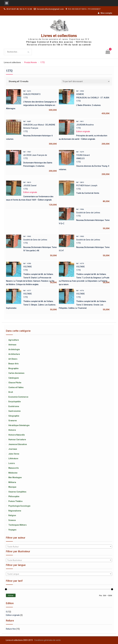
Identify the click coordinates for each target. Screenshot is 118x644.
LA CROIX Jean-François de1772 (31, 161)
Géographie (14, 416)
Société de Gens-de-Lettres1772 (84, 219)
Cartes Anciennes (16, 373)
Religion (12, 515)
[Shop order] (86, 81)
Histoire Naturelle (17, 435)
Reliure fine (11, 629)
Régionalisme (15, 511)
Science (12, 520)
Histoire (12, 430)
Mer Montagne (15, 477)
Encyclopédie (15, 402)
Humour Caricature (17, 440)
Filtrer (11, 596)
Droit (11, 392)
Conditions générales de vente (47, 640)
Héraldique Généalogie (19, 425)
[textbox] (59, 547)
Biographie (13, 368)
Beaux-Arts (14, 364)
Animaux (12, 345)
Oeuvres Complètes (17, 492)
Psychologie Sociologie (19, 506)
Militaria (12, 482)
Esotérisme (14, 406)
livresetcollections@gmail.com (50, 9)
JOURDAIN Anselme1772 (84, 133)
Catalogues (14, 378)
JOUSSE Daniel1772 (31, 194)
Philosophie (14, 496)
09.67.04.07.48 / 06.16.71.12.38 (19, 9)
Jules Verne (14, 454)
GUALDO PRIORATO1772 (31, 101)
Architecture (14, 354)
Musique (12, 487)
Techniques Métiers (18, 525)
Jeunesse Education (18, 444)
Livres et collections (59, 36)
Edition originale (13, 615)
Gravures (13, 421)
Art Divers (13, 359)
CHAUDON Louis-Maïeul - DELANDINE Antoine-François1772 (31, 133)
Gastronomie (14, 411)
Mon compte (106, 13)
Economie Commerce (18, 397)
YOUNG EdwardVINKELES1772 (84, 163)
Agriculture (14, 340)
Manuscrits (14, 468)
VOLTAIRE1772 (31, 273)
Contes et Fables (16, 387)
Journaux (13, 449)
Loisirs (12, 463)
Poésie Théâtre (15, 501)
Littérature (13, 458)
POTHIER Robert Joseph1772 (84, 192)
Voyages (12, 530)
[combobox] (59, 546)
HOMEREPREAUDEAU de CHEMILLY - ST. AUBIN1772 (84, 102)
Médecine (13, 473)
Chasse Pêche (15, 383)
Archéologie (14, 349)
